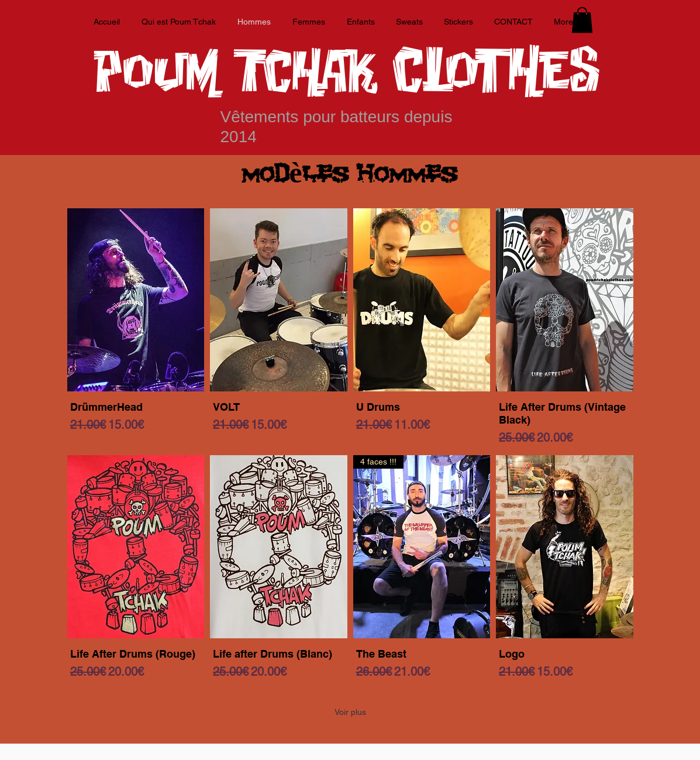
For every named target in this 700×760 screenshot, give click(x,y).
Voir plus (350, 712)
